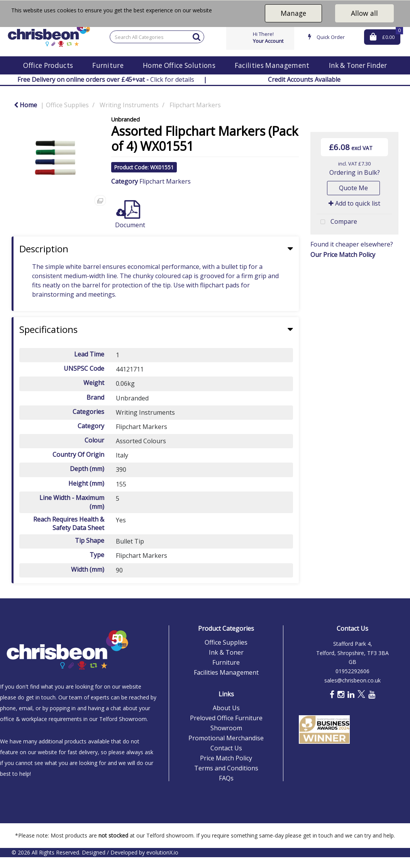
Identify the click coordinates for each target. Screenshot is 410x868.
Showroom (226, 728)
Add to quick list (354, 203)
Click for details (106, 79)
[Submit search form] (197, 36)
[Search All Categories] (157, 37)
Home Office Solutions (179, 65)
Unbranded (125, 119)
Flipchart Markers (195, 105)
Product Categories (226, 628)
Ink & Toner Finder (358, 65)
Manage (293, 13)
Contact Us (226, 748)
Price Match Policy (226, 758)
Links (226, 694)
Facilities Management (272, 65)
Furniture (108, 65)
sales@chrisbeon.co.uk (352, 680)
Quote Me (353, 188)
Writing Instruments (129, 105)
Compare (337, 222)
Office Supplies (67, 105)
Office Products (48, 65)
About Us (226, 708)
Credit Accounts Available (304, 79)
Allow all (364, 13)
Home (25, 105)
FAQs (226, 778)
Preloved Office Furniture (226, 718)
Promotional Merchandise (226, 738)
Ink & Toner (226, 652)
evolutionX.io (162, 852)
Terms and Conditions (226, 768)
